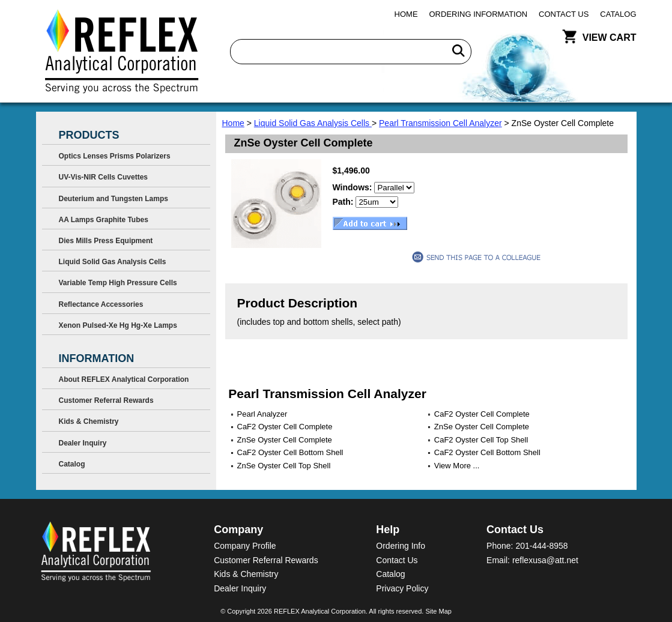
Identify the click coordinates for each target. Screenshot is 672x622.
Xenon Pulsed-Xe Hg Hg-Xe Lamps (118, 325)
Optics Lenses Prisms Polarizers (115, 156)
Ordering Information (479, 14)
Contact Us (564, 14)
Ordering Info (401, 546)
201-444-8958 (541, 546)
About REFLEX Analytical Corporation (124, 379)
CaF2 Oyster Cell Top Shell (481, 440)
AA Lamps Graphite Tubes (104, 220)
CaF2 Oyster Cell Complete (482, 414)
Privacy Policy (402, 588)
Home (406, 14)
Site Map (438, 611)
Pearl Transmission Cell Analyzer (440, 123)
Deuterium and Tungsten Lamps (114, 199)
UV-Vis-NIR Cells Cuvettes (104, 177)
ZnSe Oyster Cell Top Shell (284, 466)
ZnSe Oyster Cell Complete (482, 427)
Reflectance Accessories (101, 304)
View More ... (457, 466)
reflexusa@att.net (545, 560)
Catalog (618, 14)
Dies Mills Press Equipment (106, 241)
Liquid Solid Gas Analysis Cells (313, 123)
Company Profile (245, 546)
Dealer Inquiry (83, 443)
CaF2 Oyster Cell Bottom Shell (290, 452)
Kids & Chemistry (89, 421)
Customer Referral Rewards (106, 400)
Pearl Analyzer (262, 414)
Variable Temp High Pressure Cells (118, 283)
